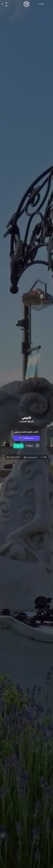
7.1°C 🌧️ (43, 457)
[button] (2, 4)
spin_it (18, 446)
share (41, 4)
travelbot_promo (28, 438)
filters (29, 446)
